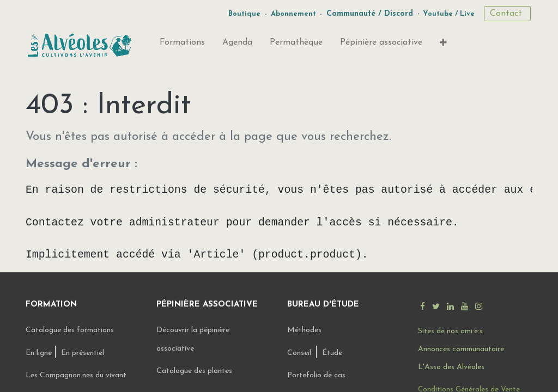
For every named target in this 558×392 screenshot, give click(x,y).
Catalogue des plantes (194, 370)
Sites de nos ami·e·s (450, 330)
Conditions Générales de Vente (469, 388)
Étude (332, 352)
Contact (507, 14)
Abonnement (293, 14)
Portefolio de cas (316, 374)
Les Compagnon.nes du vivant (76, 374)
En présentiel (83, 352)
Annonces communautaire (461, 348)
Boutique (244, 14)
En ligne (40, 352)
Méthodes (304, 329)
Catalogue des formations (70, 329)
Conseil (299, 352)
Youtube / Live (449, 14)
